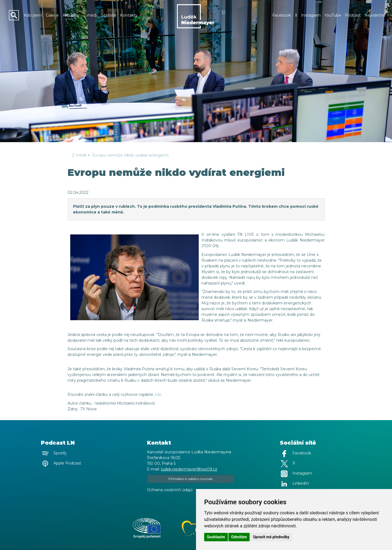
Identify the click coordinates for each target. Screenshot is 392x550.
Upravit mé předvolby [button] (271, 537)
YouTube (333, 15)
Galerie (52, 15)
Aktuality (71, 15)
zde (158, 395)
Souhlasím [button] (216, 537)
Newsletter (375, 15)
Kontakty (129, 15)
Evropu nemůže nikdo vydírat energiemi (130, 155)
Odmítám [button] (239, 537)
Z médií (90, 15)
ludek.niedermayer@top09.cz (189, 469)
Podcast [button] (353, 15)
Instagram (311, 15)
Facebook (282, 15)
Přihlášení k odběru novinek (191, 479)
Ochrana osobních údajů (170, 490)
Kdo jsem (33, 15)
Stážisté (109, 15)
